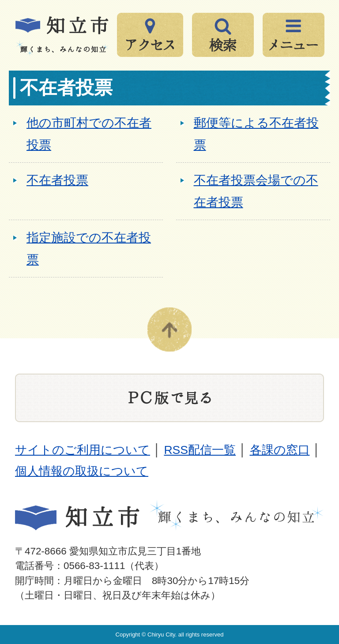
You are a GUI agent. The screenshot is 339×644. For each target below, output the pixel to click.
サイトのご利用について (83, 450)
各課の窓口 (280, 450)
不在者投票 (57, 180)
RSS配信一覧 (200, 450)
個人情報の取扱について (82, 471)
